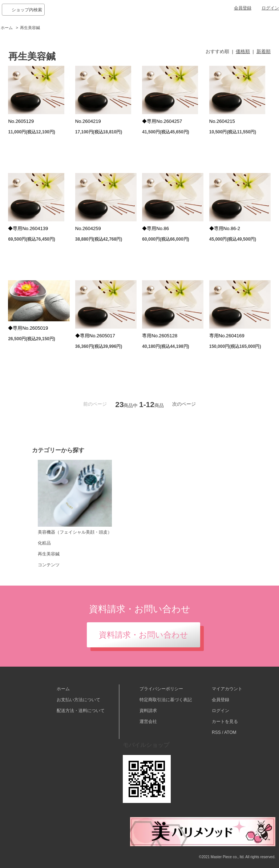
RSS (216, 732)
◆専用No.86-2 (225, 228)
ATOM (230, 732)
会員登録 (243, 8)
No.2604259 (88, 228)
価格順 (243, 51)
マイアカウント (227, 689)
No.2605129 (21, 121)
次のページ (184, 404)
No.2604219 (88, 121)
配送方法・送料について (81, 711)
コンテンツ (49, 565)
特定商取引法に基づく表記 (166, 700)
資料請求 (148, 711)
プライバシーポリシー (161, 689)
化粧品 (44, 543)
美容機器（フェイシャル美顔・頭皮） (75, 497)
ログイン (270, 8)
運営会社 (148, 722)
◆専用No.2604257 (162, 121)
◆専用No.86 (155, 228)
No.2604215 (222, 121)
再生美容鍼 (30, 28)
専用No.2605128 (160, 336)
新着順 (264, 51)
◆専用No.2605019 (28, 328)
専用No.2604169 (227, 336)
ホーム (7, 28)
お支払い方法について (78, 700)
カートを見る (225, 722)
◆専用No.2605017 (95, 336)
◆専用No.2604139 (28, 228)
